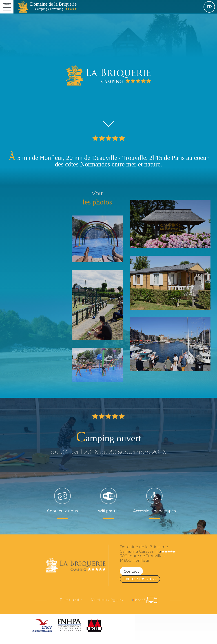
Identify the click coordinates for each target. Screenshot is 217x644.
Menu (7, 4)
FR (209, 7)
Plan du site (67, 602)
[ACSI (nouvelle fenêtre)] (94, 627)
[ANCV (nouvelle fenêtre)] (42, 627)
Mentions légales (107, 602)
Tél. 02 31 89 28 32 (141, 580)
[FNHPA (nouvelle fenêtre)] (69, 627)
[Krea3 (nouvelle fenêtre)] (148, 602)
